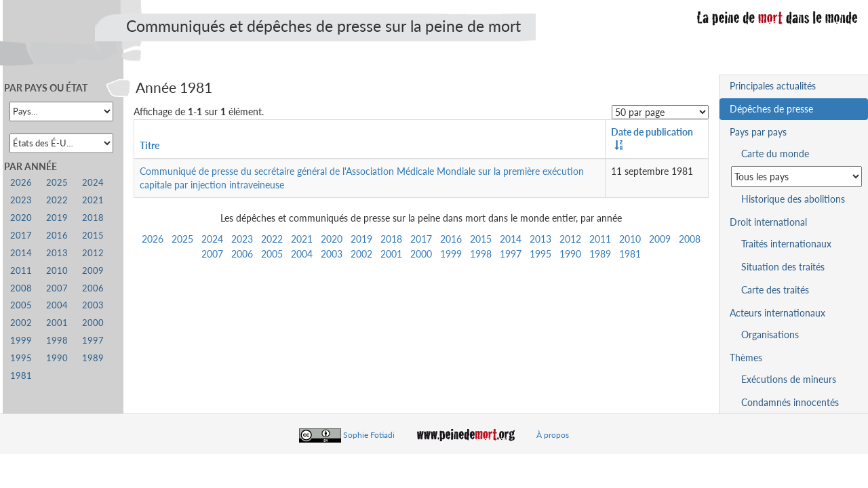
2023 (242, 239)
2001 (391, 254)
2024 (212, 239)
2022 (272, 239)
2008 (690, 239)
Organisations (770, 334)
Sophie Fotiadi (369, 435)
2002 (361, 254)
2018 (391, 239)
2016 (451, 239)
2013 (540, 239)
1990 (570, 254)
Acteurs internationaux (777, 313)
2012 (570, 239)
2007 (212, 254)
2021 (302, 239)
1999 (451, 254)
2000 (421, 254)
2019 (361, 239)
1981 (630, 254)
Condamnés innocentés (790, 402)
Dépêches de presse (771, 109)
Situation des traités (783, 267)
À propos (553, 435)
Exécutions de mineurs (789, 379)
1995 (540, 254)
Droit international (768, 222)
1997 (511, 254)
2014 (511, 239)
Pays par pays (758, 132)
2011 (600, 239)
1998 (481, 254)
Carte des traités (775, 290)
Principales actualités (773, 86)
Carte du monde (775, 154)
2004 (302, 254)
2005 (272, 254)
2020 (332, 239)
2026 (153, 239)
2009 (660, 239)
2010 (630, 239)
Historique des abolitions (793, 199)
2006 (242, 254)
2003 (332, 254)
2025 (182, 239)
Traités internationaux (786, 244)
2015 (481, 239)
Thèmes (746, 358)
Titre (150, 145)
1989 (600, 254)
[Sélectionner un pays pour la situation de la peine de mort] (796, 177)
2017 (421, 239)
